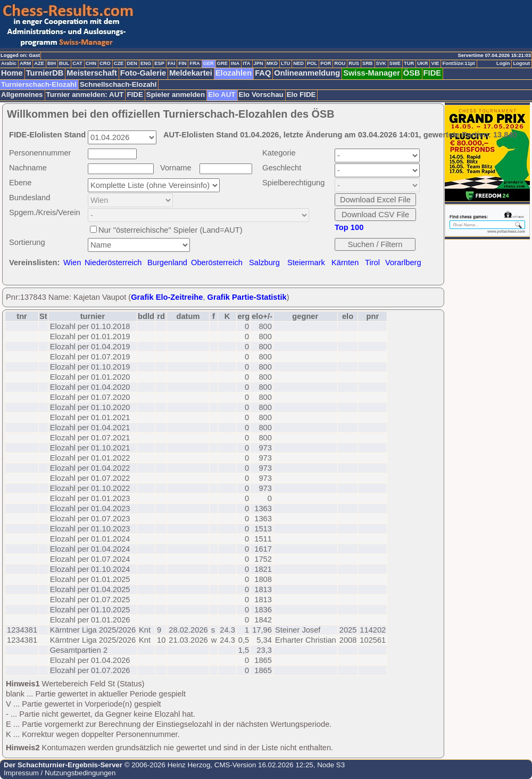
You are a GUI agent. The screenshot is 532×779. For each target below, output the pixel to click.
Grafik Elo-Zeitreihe (167, 297)
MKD (272, 63)
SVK (381, 63)
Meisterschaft (92, 73)
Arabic (9, 63)
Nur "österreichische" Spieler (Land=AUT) (171, 230)
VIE (435, 63)
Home (12, 73)
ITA (246, 63)
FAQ (263, 73)
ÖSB (412, 73)
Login (503, 63)
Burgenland (167, 263)
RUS (354, 63)
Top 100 (349, 227)
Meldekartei (191, 73)
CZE (119, 63)
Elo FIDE (301, 95)
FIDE (432, 73)
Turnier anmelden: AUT (85, 95)
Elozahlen (234, 73)
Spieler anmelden (176, 95)
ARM (25, 63)
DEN (132, 63)
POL (312, 63)
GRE (222, 63)
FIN (182, 63)
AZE (39, 63)
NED (298, 63)
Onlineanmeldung (307, 73)
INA (235, 63)
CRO (105, 63)
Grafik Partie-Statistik (247, 297)
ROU (340, 63)
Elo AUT (222, 95)
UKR (422, 63)
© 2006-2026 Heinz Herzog (166, 765)
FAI (172, 63)
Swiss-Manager (372, 73)
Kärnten (345, 263)
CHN (91, 63)
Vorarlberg (403, 263)
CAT (77, 63)
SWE (395, 63)
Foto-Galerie (143, 73)
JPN (259, 63)
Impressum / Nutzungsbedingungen (60, 773)
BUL (64, 63)
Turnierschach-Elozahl (39, 84)
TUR (409, 63)
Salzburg (264, 263)
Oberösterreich (217, 263)
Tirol (372, 263)
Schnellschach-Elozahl (118, 84)
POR (326, 63)
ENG (146, 63)
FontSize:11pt (458, 63)
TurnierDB (45, 73)
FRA (194, 63)
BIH (52, 63)
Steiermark (306, 263)
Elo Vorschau (261, 95)
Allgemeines (22, 95)
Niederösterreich (113, 263)
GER (209, 63)
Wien (72, 263)
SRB (368, 63)
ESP (159, 63)
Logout (521, 63)
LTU (285, 63)
